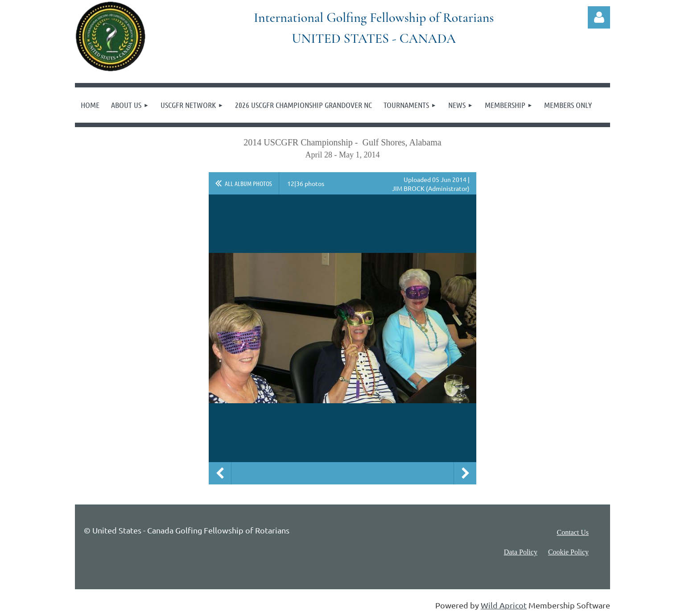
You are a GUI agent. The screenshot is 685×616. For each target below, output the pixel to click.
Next (465, 473)
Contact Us (573, 532)
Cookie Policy (568, 552)
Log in (599, 17)
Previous (220, 473)
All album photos (248, 183)
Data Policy (521, 552)
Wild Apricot (504, 605)
